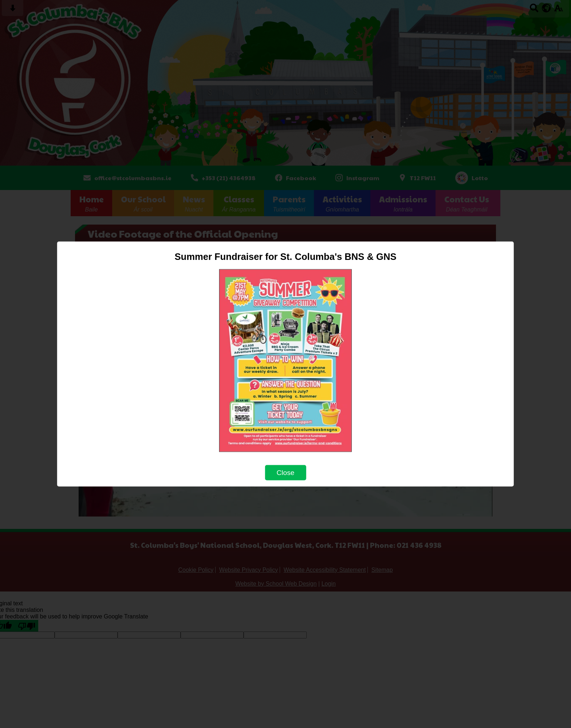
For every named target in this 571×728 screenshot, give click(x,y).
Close (285, 473)
